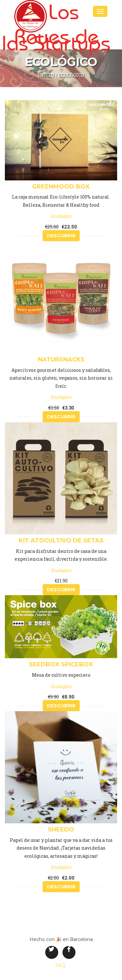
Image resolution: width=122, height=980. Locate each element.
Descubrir (61, 236)
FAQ (60, 965)
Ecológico (71, 75)
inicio (46, 75)
